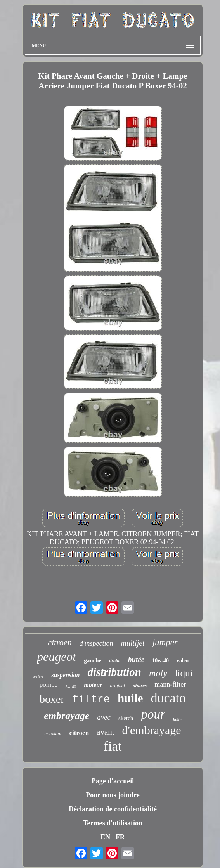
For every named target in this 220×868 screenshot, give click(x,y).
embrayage (67, 716)
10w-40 (160, 661)
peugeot (56, 657)
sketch (126, 718)
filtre (91, 700)
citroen (60, 642)
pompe (49, 685)
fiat (113, 746)
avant (105, 732)
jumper (165, 642)
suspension (65, 675)
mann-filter (170, 684)
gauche (93, 660)
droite (115, 661)
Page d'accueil (113, 781)
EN (105, 837)
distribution (114, 672)
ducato (168, 698)
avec (104, 717)
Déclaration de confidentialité (113, 809)
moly (158, 673)
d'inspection (96, 643)
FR (120, 837)
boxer (52, 699)
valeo (183, 661)
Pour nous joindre (113, 795)
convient (53, 734)
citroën (79, 733)
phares (140, 685)
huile (130, 698)
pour (153, 714)
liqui (184, 673)
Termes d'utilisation (113, 823)
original (117, 686)
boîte (177, 719)
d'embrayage (152, 730)
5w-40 (71, 686)
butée (136, 659)
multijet (133, 643)
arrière (38, 677)
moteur (93, 685)
